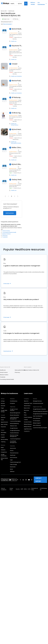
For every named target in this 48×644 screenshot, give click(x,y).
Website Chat (13, 426)
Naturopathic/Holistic (16, 143)
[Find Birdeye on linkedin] (23, 480)
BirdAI (2, 447)
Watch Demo (27, 406)
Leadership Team (28, 403)
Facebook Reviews (14, 433)
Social (2, 420)
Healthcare (14, 41)
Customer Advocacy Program (40, 428)
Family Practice (15, 125)
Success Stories (28, 422)
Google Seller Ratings (4, 411)
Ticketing (3, 442)
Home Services (14, 458)
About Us (26, 401)
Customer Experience (15, 439)
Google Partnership (4, 455)
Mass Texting (4, 424)
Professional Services (38, 403)
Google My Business (15, 430)
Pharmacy (5, 235)
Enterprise (12, 403)
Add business (10, 213)
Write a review (33, 3)
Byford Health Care (17, 129)
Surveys (3, 435)
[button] (5, 196)
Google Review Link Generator (40, 414)
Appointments (4, 422)
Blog (25, 413)
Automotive (13, 448)
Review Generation (15, 415)
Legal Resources (28, 429)
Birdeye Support (37, 423)
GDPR (22, 489)
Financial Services (14, 453)
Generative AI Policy (35, 489)
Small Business (14, 401)
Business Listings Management (14, 436)
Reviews (3, 403)
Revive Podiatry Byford (17, 81)
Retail (11, 469)
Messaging (4, 432)
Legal (11, 460)
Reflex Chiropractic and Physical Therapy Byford (17, 148)
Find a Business (37, 418)
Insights (3, 437)
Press (25, 415)
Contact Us (27, 431)
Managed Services (37, 401)
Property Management (15, 462)
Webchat (3, 417)
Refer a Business (37, 425)
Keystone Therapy (17, 46)
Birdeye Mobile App (4, 459)
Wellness (12, 471)
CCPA (29, 489)
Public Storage (13, 465)
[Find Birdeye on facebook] (18, 480)
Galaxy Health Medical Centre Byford (17, 180)
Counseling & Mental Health (9, 232)
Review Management (15, 413)
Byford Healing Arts (17, 29)
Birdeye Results (28, 427)
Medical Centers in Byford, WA (32, 370)
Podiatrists (19, 76)
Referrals (3, 406)
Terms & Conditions (4, 489)
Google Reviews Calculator (39, 409)
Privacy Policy (11, 489)
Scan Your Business (38, 416)
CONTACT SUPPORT (38, 480)
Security (18, 489)
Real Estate (13, 467)
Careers (26, 420)
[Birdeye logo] (5, 3)
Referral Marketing (14, 423)
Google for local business (14, 410)
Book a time (27, 408)
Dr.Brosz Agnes (17, 113)
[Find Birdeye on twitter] (20, 480)
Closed (15, 64)
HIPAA (25, 489)
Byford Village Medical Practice (17, 164)
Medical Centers (6, 234)
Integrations (4, 452)
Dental (12, 451)
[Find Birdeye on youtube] (29, 480)
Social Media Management (13, 442)
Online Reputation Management (14, 418)
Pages (2, 408)
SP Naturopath (17, 97)
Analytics (3, 450)
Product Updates (28, 417)
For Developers (37, 421)
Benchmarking (4, 439)
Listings (3, 401)
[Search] (26, 4)
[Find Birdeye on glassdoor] (32, 480)
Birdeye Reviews (28, 424)
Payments (3, 427)
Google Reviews (14, 428)
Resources (26, 410)
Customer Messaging (15, 421)
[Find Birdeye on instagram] (26, 480)
